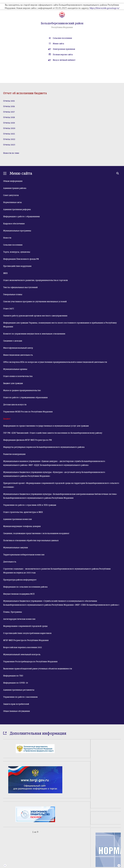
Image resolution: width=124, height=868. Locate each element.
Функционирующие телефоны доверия (22, 526)
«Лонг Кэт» (71, 862)
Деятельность (10, 562)
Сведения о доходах (13, 341)
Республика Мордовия (62, 27)
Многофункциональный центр (18, 348)
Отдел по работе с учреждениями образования (25, 398)
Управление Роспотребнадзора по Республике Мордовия (30, 662)
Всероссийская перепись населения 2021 (23, 647)
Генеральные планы (13, 294)
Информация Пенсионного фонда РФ (21, 259)
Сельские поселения (62, 38)
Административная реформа (17, 209)
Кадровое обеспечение (14, 224)
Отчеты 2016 (9, 106)
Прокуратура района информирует (20, 580)
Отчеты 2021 (9, 134)
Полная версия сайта (63, 55)
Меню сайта (58, 44)
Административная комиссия (18, 519)
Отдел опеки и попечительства (18, 376)
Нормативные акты (13, 202)
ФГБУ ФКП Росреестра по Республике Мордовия (26, 640)
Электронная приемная (64, 49)
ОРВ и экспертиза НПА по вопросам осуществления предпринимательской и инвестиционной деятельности (55, 362)
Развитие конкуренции (14, 454)
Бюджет (7, 419)
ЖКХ (5, 273)
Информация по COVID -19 (16, 683)
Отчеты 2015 (9, 101)
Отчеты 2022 (9, 139)
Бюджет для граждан (13, 383)
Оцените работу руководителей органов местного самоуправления (35, 316)
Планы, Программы (13, 612)
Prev (5, 832)
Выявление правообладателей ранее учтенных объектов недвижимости (38, 669)
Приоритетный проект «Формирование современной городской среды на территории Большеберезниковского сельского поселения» (61, 485)
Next (119, 832)
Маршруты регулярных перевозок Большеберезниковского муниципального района (44, 447)
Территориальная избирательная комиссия (24, 555)
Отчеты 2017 (9, 112)
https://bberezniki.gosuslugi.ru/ (104, 8)
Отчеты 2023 (9, 145)
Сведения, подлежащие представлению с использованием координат (36, 533)
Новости (7, 238)
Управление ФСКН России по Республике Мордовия (28, 412)
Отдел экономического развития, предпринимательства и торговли (36, 280)
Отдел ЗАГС (9, 309)
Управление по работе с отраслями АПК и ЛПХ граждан (30, 505)
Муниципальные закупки (16, 548)
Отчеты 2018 (9, 117)
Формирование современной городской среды (25, 626)
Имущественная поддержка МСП (19, 594)
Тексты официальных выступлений (20, 287)
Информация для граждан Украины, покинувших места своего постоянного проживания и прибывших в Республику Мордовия (60, 325)
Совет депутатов (11, 195)
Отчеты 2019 (9, 123)
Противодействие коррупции (17, 266)
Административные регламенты (19, 690)
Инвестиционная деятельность (18, 355)
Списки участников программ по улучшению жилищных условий (35, 302)
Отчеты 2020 (9, 128)
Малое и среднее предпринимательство (22, 390)
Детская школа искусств (15, 405)
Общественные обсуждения (17, 711)
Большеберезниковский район (62, 23)
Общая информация (13, 181)
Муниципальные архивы (15, 369)
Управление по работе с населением (20, 697)
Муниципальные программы (17, 231)
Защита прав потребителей (16, 704)
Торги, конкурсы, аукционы (17, 252)
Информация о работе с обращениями (21, 217)
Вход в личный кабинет (64, 60)
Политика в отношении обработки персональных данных (31, 541)
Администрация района (15, 188)
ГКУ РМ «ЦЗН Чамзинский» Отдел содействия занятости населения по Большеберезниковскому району (53, 433)
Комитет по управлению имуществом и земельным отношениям (34, 334)
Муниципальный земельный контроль (22, 655)
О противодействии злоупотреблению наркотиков (27, 633)
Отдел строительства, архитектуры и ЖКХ (23, 512)
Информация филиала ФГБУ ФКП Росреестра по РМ (28, 440)
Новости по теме (11, 153)
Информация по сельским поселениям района (25, 587)
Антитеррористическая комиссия (19, 619)
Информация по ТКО (13, 676)
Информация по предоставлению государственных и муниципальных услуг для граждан (46, 426)
